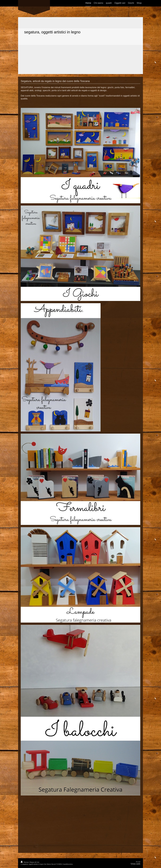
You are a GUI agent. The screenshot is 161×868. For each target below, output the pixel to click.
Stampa (25, 862)
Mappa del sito (35, 862)
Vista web (135, 864)
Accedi (138, 862)
